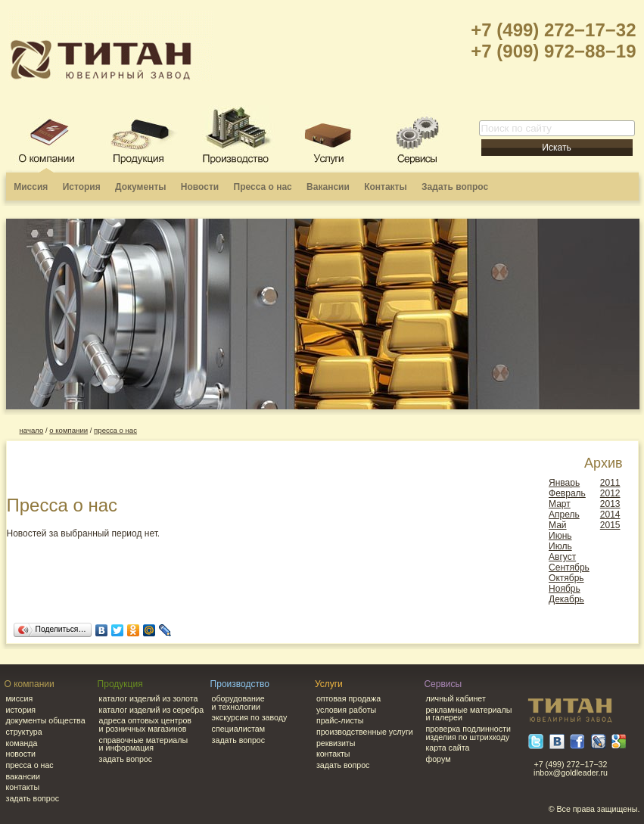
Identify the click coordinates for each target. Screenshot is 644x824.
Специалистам (239, 729)
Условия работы (346, 710)
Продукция (120, 684)
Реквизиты (336, 743)
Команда (22, 743)
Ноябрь (565, 589)
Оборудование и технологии (238, 703)
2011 (610, 483)
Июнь (560, 536)
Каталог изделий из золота (149, 698)
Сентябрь (569, 567)
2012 (610, 493)
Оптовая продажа (348, 698)
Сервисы (443, 684)
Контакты (386, 187)
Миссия (31, 187)
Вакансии (328, 187)
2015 (610, 525)
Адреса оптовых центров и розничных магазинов (145, 724)
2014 (610, 515)
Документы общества (46, 720)
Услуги (329, 684)
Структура (24, 732)
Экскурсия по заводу (250, 717)
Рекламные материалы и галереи (468, 714)
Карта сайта (447, 748)
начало (32, 430)
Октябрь (566, 578)
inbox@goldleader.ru (571, 773)
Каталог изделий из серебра (152, 710)
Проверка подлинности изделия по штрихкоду (468, 733)
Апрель (564, 515)
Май (558, 525)
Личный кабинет (455, 698)
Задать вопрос (455, 187)
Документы (140, 187)
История (82, 187)
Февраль (567, 493)
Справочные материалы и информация (144, 744)
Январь (564, 483)
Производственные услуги (365, 732)
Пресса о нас (263, 187)
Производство (240, 684)
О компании (30, 684)
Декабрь (566, 599)
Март (560, 504)
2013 (610, 504)
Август (562, 557)
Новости (200, 187)
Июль (560, 546)
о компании (68, 430)
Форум (438, 759)
